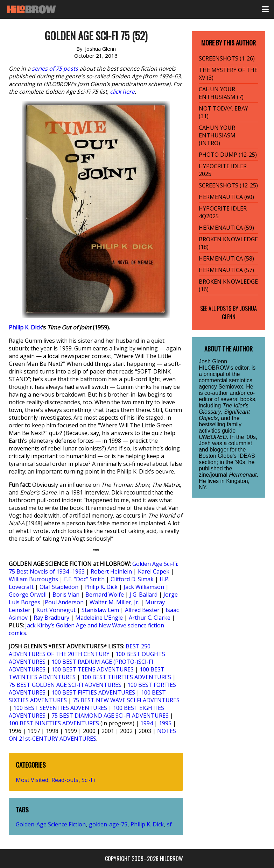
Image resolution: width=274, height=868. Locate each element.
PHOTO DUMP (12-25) (228, 155)
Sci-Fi (88, 780)
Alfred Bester (142, 610)
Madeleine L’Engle (99, 618)
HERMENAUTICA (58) (226, 258)
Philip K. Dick (25, 327)
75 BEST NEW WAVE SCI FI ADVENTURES (126, 700)
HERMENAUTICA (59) (226, 228)
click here (122, 92)
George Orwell (28, 595)
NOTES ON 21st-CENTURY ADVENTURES (92, 735)
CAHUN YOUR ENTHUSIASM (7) (221, 93)
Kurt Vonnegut (56, 610)
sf (169, 824)
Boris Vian (66, 595)
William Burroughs (33, 579)
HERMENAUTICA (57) (226, 270)
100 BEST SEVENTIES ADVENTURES (60, 708)
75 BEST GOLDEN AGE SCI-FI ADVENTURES (65, 685)
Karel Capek (154, 571)
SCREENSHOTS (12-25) (228, 185)
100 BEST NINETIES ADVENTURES (54, 723)
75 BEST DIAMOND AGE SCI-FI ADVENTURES (110, 716)
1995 (165, 723)
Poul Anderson (64, 602)
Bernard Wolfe (105, 595)
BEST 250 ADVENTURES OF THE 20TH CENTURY (80, 650)
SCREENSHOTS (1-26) (227, 58)
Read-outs (65, 780)
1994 (147, 723)
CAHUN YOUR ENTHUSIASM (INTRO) (217, 135)
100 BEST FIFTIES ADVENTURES (93, 692)
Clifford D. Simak (132, 579)
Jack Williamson (144, 587)
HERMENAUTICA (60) (226, 197)
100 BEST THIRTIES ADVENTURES (126, 677)
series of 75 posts (55, 69)
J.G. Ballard (144, 595)
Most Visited (32, 780)
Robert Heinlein (111, 571)
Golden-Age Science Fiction (51, 824)
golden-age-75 (108, 824)
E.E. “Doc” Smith (84, 579)
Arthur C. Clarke (150, 618)
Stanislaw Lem (100, 610)
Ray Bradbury (51, 618)
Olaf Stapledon (59, 587)
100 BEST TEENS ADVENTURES (93, 669)
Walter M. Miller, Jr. (114, 602)
